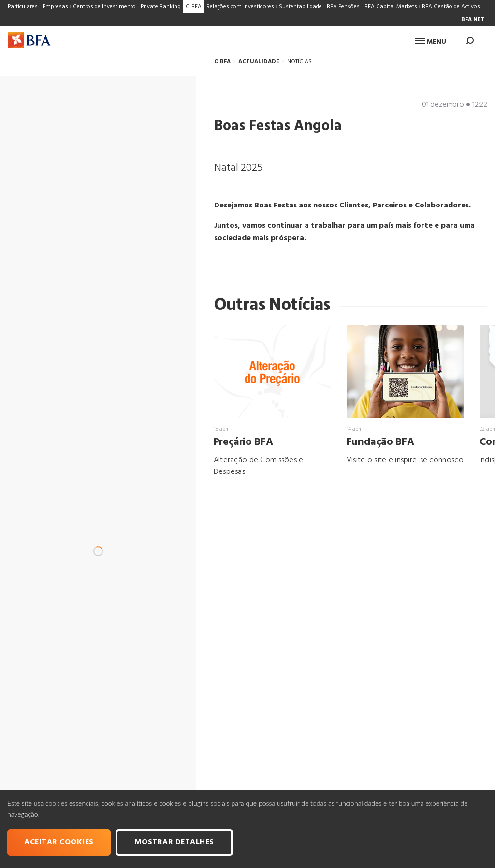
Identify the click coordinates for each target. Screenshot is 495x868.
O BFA (222, 62)
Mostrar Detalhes (174, 842)
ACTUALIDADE (259, 62)
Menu (431, 42)
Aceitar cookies (59, 842)
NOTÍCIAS (299, 62)
